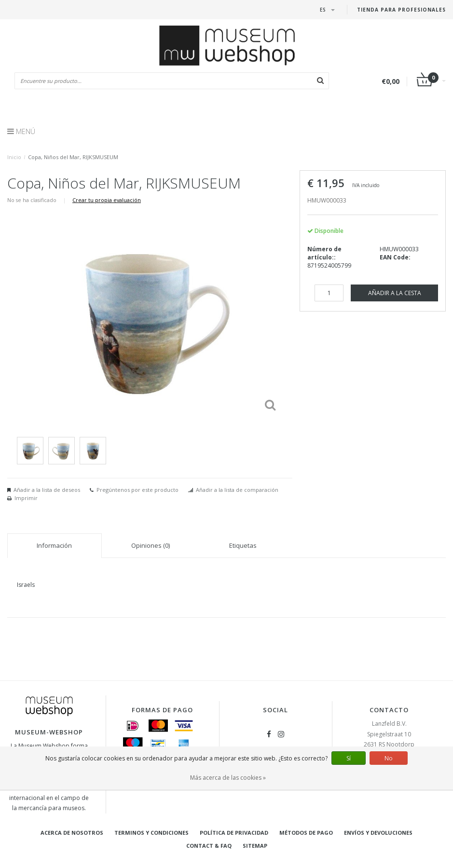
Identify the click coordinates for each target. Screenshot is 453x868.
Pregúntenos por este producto (137, 490)
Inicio (14, 157)
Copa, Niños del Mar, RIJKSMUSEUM (73, 157)
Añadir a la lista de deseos (47, 490)
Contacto (389, 710)
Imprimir (26, 498)
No (389, 758)
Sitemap (255, 846)
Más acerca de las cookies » (228, 778)
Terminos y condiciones (151, 833)
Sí (349, 758)
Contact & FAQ (209, 846)
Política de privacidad (234, 833)
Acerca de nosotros (72, 833)
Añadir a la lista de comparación (237, 490)
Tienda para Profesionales (401, 10)
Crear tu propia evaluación (107, 200)
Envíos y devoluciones (378, 833)
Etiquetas (243, 545)
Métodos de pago (306, 833)
